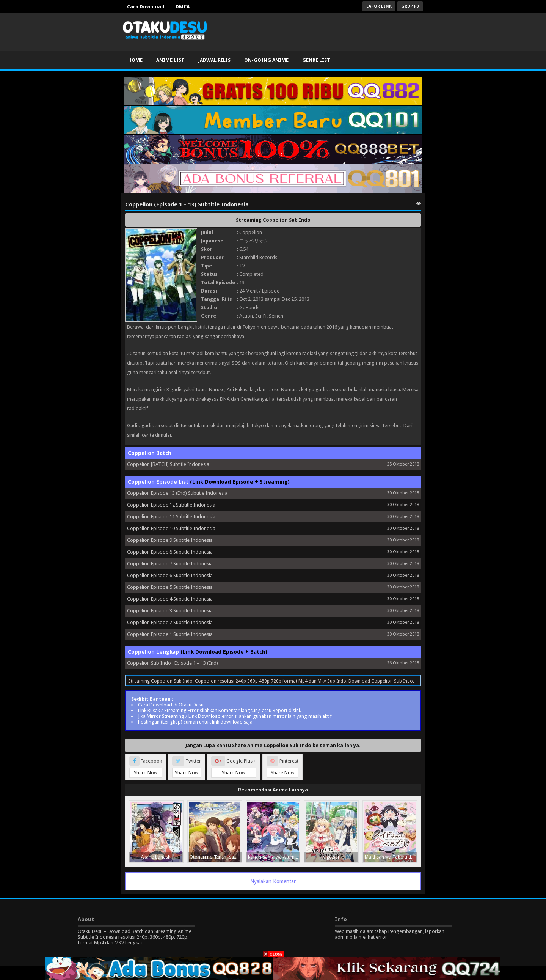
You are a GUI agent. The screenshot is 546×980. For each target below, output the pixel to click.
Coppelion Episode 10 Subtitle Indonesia (171, 528)
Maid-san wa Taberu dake (391, 857)
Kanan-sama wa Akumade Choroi (274, 857)
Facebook (146, 767)
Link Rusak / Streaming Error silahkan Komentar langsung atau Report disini (219, 710)
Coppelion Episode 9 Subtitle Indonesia (170, 540)
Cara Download (146, 7)
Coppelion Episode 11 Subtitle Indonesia (171, 517)
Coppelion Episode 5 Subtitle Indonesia (170, 587)
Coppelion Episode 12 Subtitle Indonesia (171, 505)
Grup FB (410, 6)
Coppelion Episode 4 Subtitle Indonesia (170, 599)
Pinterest (282, 767)
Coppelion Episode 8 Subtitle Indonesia (170, 552)
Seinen (276, 316)
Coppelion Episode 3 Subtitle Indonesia (170, 611)
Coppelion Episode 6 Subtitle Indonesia (170, 575)
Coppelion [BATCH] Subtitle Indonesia (168, 464)
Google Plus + (234, 767)
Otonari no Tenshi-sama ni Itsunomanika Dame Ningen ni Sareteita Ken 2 (216, 857)
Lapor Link (379, 6)
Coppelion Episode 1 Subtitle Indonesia (170, 634)
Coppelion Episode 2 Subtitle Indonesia (170, 622)
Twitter (187, 767)
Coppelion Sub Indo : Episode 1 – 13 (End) (173, 663)
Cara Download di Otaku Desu (171, 705)
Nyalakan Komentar (273, 881)
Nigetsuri (332, 857)
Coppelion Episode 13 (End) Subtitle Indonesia (177, 493)
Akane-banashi (156, 857)
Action (246, 316)
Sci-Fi (261, 316)
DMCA (183, 7)
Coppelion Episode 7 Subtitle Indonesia (170, 564)
